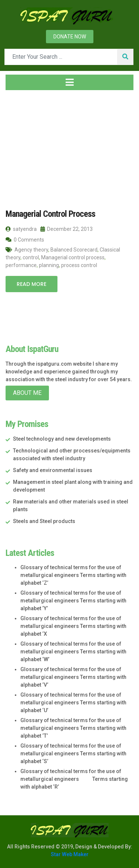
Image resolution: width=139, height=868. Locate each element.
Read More (32, 284)
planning (49, 265)
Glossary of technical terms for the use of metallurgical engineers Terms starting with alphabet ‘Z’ (73, 575)
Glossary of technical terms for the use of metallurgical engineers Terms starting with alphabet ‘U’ (73, 703)
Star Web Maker (70, 854)
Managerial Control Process (50, 214)
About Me (27, 393)
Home (17, 140)
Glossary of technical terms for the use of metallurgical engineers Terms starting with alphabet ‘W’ (73, 652)
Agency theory (31, 250)
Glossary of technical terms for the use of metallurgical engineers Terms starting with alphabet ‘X (73, 626)
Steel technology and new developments (62, 439)
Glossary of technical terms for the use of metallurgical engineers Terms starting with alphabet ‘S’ (73, 753)
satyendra (21, 229)
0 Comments (25, 240)
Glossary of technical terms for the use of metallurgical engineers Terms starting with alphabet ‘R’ (74, 779)
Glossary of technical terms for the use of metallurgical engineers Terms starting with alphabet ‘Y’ (73, 601)
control (31, 257)
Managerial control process (73, 257)
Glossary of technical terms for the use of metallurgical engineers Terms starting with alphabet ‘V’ (73, 677)
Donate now (70, 37)
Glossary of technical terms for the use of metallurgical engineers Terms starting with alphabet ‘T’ (73, 728)
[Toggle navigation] (69, 82)
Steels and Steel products (44, 521)
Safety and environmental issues (53, 470)
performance (21, 265)
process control (79, 265)
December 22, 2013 (67, 229)
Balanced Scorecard (74, 250)
